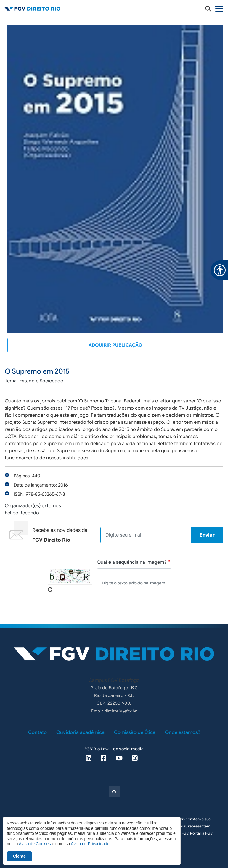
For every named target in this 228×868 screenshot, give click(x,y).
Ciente (19, 856)
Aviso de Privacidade (90, 844)
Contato (37, 732)
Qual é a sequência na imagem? (132, 562)
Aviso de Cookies (35, 844)
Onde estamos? (183, 732)
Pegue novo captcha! (50, 590)
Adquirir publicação (115, 345)
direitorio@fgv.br (121, 711)
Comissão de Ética (135, 732)
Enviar (207, 535)
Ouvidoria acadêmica (80, 732)
